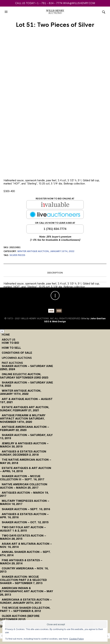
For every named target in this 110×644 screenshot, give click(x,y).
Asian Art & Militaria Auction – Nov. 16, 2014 (26, 545)
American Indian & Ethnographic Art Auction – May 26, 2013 (26, 591)
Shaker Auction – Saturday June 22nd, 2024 (26, 368)
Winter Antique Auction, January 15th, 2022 (46, 251)
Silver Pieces (17, 255)
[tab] (55, 273)
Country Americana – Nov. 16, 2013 (24, 570)
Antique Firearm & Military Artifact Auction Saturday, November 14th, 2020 (23, 418)
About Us (8, 340)
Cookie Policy (76, 639)
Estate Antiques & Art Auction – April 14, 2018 (26, 470)
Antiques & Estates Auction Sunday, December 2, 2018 (23, 453)
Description (55, 273)
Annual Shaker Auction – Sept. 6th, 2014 (25, 553)
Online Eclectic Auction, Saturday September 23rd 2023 (24, 376)
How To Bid (10, 343)
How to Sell (11, 348)
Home (6, 335)
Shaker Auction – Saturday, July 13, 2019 (26, 437)
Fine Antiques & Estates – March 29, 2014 (21, 562)
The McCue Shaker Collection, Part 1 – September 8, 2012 (25, 609)
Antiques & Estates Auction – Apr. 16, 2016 (24, 516)
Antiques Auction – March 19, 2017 (24, 494)
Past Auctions (12, 363)
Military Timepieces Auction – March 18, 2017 (25, 502)
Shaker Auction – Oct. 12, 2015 (25, 522)
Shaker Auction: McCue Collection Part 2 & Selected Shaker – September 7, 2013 (23, 580)
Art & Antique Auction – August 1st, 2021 (26, 401)
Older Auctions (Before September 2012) (20, 617)
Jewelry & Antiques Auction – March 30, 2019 (24, 445)
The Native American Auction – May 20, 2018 (26, 461)
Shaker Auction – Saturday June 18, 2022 (26, 384)
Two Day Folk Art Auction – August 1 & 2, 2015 (23, 529)
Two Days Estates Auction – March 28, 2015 (23, 537)
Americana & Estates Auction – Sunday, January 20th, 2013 (26, 601)
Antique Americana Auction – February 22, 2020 (25, 428)
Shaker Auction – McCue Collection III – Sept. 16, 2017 (22, 478)
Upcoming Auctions (17, 358)
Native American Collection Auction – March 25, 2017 (24, 486)
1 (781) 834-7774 (55, 229)
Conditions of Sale (17, 353)
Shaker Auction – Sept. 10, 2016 (26, 509)
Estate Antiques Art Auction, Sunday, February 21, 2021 (25, 409)
